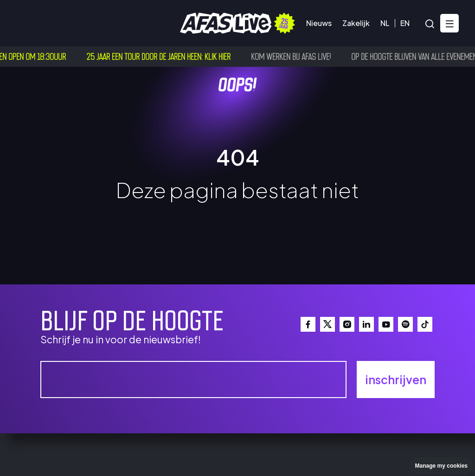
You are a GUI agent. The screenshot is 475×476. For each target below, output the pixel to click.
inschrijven (396, 380)
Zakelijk (356, 23)
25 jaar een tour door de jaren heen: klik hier (161, 56)
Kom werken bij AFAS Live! (293, 56)
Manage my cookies (441, 466)
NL (385, 23)
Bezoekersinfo (88, 23)
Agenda (30, 23)
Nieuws (319, 23)
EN (405, 23)
